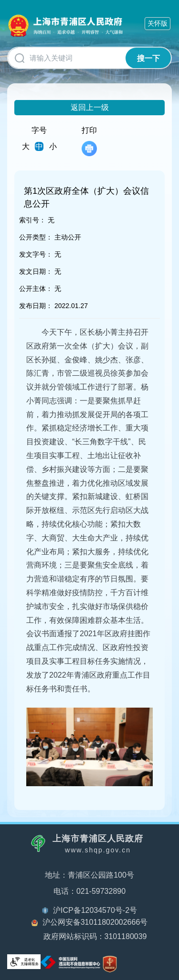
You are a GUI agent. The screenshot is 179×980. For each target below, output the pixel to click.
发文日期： (36, 271)
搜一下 (148, 58)
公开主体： (36, 289)
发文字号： (36, 254)
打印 (89, 141)
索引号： (32, 220)
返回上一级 (90, 107)
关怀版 (158, 23)
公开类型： (36, 237)
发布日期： (36, 306)
